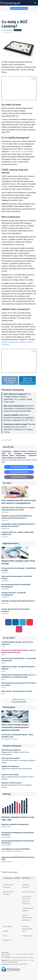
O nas (5, 936)
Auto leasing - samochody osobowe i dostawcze (27, 900)
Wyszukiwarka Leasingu (19, 467)
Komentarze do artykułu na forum (10, 380)
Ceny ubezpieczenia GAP (19, 472)
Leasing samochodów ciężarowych (27, 918)
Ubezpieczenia (27, 936)
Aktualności (26, 878)
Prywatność (7, 940)
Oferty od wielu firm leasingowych (27, 380)
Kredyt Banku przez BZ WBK (22, 151)
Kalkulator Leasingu (26, 886)
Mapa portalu (8, 926)
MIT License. (14, 962)
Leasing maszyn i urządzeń (28, 909)
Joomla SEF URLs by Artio (7, 440)
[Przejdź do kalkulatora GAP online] (19, 88)
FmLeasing (8, 878)
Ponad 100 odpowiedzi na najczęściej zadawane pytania (18, 760)
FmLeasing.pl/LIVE (19, 702)
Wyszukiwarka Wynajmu (8, 893)
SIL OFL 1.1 (24, 964)
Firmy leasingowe (28, 892)
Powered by (11, 969)
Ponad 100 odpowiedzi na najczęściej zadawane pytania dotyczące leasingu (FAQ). (19, 408)
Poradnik (17, 878)
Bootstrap (4, 960)
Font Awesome (6, 964)
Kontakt (6, 931)
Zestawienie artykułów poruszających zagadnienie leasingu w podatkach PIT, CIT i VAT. (19, 418)
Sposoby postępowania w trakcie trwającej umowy (16, 785)
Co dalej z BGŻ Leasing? (15, 24)
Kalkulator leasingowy (19, 477)
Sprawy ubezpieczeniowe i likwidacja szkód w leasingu (18, 777)
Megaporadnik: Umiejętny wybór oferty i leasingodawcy (16, 752)
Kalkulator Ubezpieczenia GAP (27, 929)
